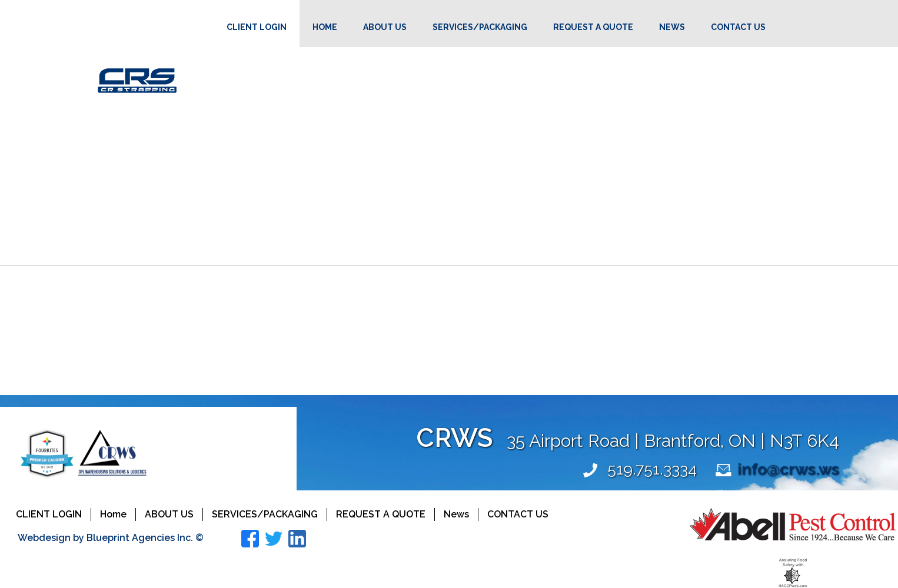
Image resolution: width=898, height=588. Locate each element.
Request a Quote (593, 27)
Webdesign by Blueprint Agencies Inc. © (111, 538)
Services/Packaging (480, 27)
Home (325, 27)
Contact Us (738, 27)
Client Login (257, 27)
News (672, 27)
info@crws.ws (788, 469)
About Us (385, 27)
